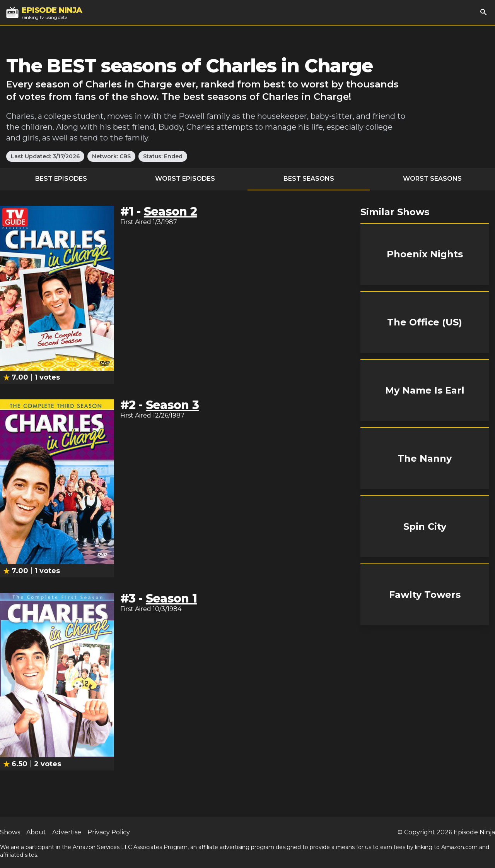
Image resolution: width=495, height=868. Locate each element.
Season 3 (172, 405)
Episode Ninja (474, 832)
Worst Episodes (185, 179)
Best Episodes (61, 179)
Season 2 (170, 211)
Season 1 (171, 598)
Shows (10, 832)
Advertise (67, 832)
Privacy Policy (109, 832)
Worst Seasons (432, 179)
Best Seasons (309, 179)
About (36, 832)
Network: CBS (111, 156)
